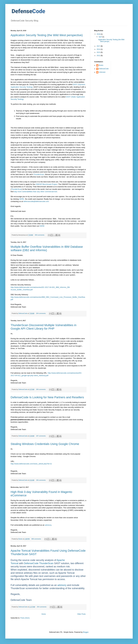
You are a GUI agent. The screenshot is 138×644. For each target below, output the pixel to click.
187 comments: (41, 436)
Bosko (101, 65)
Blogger (86, 632)
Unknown (102, 72)
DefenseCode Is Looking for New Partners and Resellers (47, 397)
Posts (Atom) (25, 618)
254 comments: (42, 607)
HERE (22, 199)
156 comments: (41, 480)
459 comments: (40, 235)
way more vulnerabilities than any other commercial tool (35, 192)
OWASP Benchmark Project (46, 184)
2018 (99, 34)
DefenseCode (104, 69)
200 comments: (41, 389)
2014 (99, 49)
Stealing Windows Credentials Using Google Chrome (45, 444)
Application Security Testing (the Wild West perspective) (47, 35)
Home (44, 614)
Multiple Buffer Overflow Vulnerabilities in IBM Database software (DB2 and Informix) (47, 248)
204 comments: (41, 313)
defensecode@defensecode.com (36, 201)
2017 (99, 46)
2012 (99, 56)
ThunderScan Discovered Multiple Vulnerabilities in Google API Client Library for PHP (44, 327)
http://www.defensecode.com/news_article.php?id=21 (31, 464)
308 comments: (37, 539)
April (100, 37)
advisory (48, 525)
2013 (99, 52)
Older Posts (81, 614)
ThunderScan (39, 174)
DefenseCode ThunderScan (39, 563)
